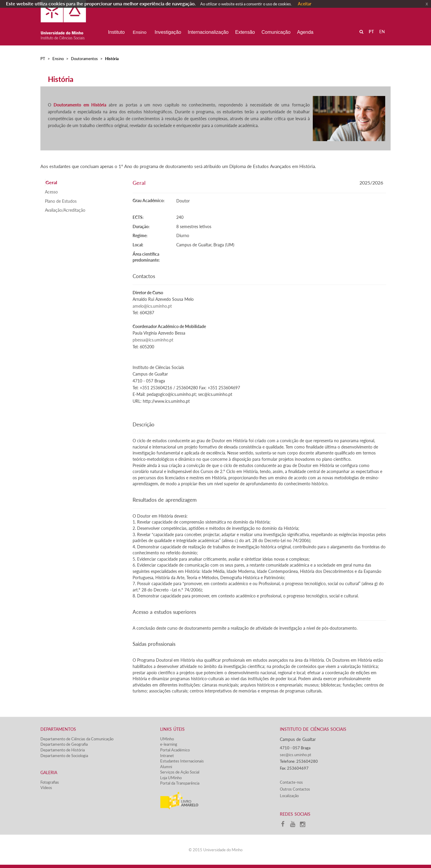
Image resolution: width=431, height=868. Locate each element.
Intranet (167, 756)
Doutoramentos (84, 59)
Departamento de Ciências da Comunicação (77, 739)
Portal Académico (175, 750)
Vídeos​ (46, 788)
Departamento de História (63, 750)
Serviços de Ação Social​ (180, 772)
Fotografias (50, 782)
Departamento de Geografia (64, 744)
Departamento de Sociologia (64, 756)
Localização (289, 796)
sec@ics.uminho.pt (296, 755)
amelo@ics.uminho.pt (152, 306)
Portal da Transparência (180, 783)
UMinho (167, 739)
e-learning (169, 744)
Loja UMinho (171, 778)
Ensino (58, 59)
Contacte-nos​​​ (291, 782)
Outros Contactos (295, 789)
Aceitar (305, 4)
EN (382, 32)
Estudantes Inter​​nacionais (182, 761)
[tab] (84, 183)
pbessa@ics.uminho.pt (153, 340)
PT (43, 59)
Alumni (166, 767)
